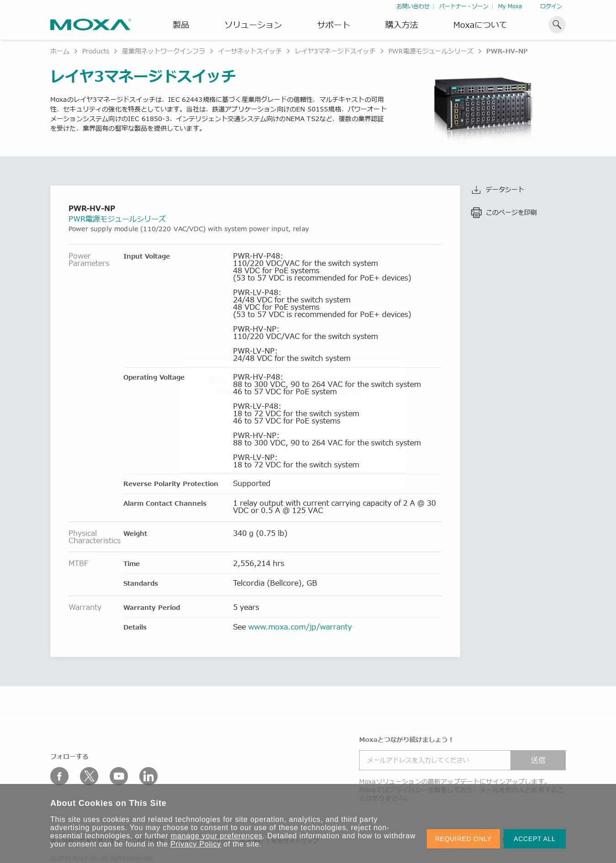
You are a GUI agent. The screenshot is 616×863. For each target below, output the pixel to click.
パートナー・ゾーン (464, 6)
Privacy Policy (196, 844)
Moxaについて (480, 25)
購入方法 (402, 25)
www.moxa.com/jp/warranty (300, 627)
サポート (334, 25)
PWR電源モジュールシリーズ (431, 51)
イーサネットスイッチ (250, 51)
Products (96, 51)
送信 (538, 760)
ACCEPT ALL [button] (535, 839)
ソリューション (253, 25)
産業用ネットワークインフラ (164, 51)
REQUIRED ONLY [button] (463, 839)
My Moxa (510, 6)
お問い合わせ (413, 6)
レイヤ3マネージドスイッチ (335, 51)
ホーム (60, 51)
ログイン (551, 6)
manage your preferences (217, 836)
